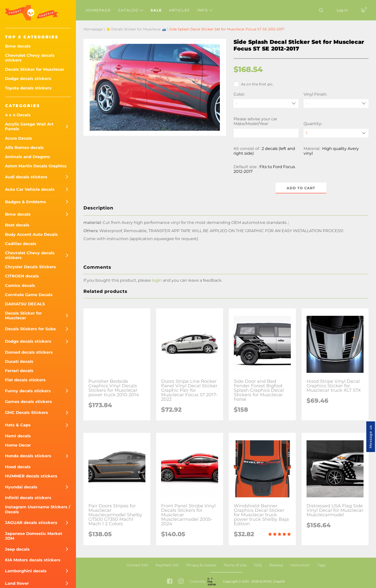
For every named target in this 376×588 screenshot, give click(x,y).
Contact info (137, 565)
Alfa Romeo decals (24, 148)
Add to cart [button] (301, 188)
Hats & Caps (18, 425)
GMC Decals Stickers (27, 413)
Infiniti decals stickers (28, 498)
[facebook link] (170, 582)
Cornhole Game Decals (29, 295)
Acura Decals (19, 138)
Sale (156, 10)
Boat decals (17, 225)
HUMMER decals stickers (31, 476)
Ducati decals (19, 361)
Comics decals (20, 286)
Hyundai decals (21, 487)
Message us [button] (371, 437)
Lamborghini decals (26, 571)
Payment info (167, 565)
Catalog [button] (131, 10)
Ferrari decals (19, 371)
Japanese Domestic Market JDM (34, 536)
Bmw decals (18, 46)
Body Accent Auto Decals (31, 234)
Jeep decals (17, 549)
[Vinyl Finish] (336, 103)
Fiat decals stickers (25, 380)
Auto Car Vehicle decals (30, 189)
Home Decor (18, 445)
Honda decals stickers (28, 456)
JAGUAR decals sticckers (31, 523)
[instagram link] (181, 582)
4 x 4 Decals (18, 115)
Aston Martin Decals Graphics (36, 166)
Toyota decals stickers (28, 88)
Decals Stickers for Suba (30, 329)
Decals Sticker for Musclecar (35, 69)
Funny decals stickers (28, 391)
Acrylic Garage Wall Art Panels (29, 127)
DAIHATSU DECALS (25, 304)
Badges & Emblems (26, 202)
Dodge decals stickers (28, 79)
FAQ (258, 565)
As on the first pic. (254, 84)
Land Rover (17, 583)
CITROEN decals (22, 276)
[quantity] (336, 133)
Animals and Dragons (28, 157)
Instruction (300, 565)
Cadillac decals (21, 244)
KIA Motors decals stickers (33, 560)
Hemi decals (18, 436)
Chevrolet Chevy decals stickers (30, 58)
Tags (321, 565)
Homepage (98, 10)
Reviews (276, 565)
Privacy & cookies (201, 565)
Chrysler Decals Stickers (31, 267)
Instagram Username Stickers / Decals (38, 509)
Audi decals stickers (26, 177)
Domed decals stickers (29, 352)
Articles (180, 10)
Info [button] (205, 10)
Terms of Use (235, 565)
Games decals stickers (29, 402)
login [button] (157, 280)
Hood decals (18, 467)
